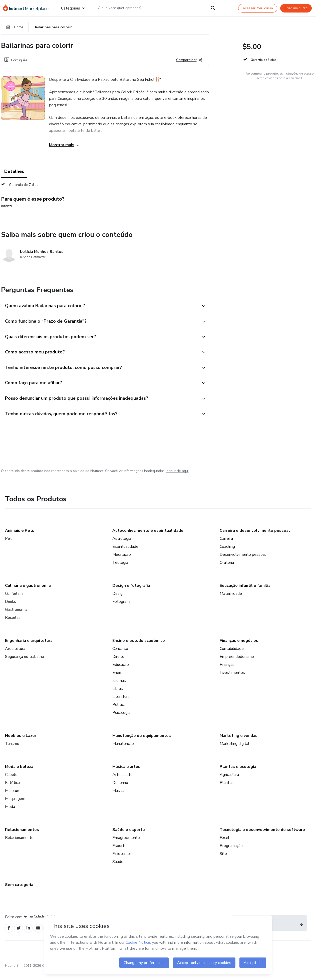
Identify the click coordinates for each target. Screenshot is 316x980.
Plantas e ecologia (238, 775)
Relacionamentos (22, 838)
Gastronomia (16, 618)
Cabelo (11, 783)
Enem (117, 681)
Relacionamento (19, 846)
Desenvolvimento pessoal (243, 563)
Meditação (122, 563)
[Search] (213, 8)
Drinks (11, 610)
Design (118, 602)
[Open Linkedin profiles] (32, 937)
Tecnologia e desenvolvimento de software (262, 838)
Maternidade (231, 602)
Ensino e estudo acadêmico (139, 649)
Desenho (120, 791)
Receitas (13, 626)
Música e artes (126, 775)
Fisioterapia (122, 862)
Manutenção (123, 752)
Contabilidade (232, 657)
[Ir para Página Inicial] (28, 8)
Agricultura (229, 783)
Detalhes (14, 173)
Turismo (12, 752)
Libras (118, 697)
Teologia (120, 571)
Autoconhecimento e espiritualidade (148, 539)
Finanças (227, 673)
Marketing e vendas (239, 744)
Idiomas (119, 689)
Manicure (13, 799)
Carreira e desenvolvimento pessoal (255, 539)
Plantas (227, 791)
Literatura (121, 705)
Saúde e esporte (129, 838)
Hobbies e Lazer (21, 744)
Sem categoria (19, 893)
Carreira (226, 547)
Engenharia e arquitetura (29, 649)
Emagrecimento (126, 846)
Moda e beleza (19, 775)
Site (223, 862)
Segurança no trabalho (25, 665)
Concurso (120, 657)
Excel (225, 846)
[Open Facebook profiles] (10, 937)
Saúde (118, 870)
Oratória (227, 571)
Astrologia (122, 547)
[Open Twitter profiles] (20, 937)
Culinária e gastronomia (28, 594)
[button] (100, 308)
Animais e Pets (20, 539)
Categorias (73, 8)
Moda (10, 815)
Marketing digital (235, 752)
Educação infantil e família (245, 594)
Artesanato (122, 783)
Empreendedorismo (237, 665)
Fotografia (121, 610)
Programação (231, 854)
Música (118, 799)
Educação (121, 673)
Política (119, 713)
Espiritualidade (125, 555)
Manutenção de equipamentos (142, 744)
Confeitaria (14, 602)
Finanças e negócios (239, 649)
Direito (118, 665)
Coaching (227, 555)
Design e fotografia (131, 594)
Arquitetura (15, 657)
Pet (8, 547)
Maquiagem (15, 807)
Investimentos (232, 681)
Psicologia (121, 721)
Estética (12, 791)
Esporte (119, 854)
